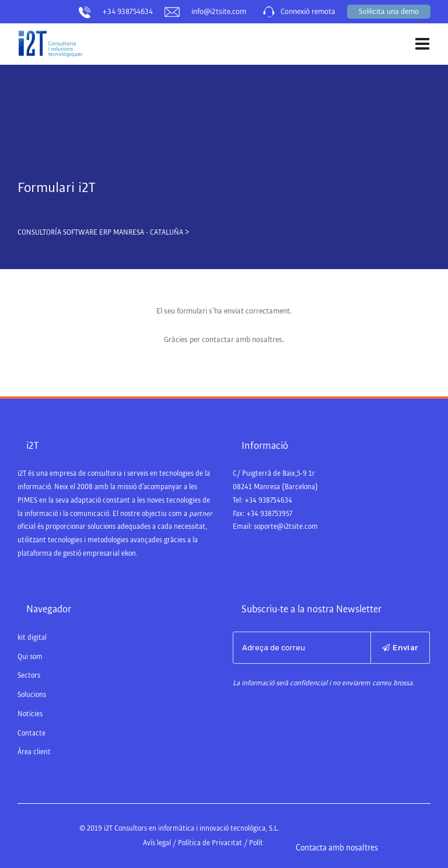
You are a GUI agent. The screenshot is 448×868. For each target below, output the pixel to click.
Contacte (32, 733)
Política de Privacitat (210, 843)
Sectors (29, 676)
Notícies (30, 714)
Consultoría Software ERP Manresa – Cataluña (77, 68)
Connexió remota (308, 12)
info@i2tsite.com (219, 12)
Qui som (30, 657)
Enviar (400, 648)
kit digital (32, 638)
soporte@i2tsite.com (286, 527)
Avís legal (157, 843)
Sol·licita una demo (389, 12)
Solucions (32, 695)
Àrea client (34, 752)
